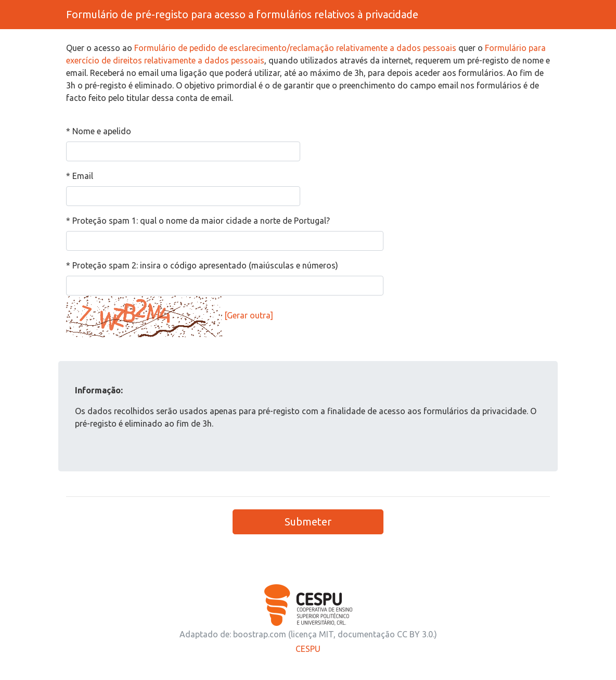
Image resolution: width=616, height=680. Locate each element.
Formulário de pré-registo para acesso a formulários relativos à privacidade (242, 14)
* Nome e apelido (99, 131)
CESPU (308, 649)
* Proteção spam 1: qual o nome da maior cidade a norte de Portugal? (198, 221)
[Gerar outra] (249, 315)
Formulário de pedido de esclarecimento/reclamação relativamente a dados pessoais (295, 48)
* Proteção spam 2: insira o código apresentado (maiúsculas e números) (202, 265)
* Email (80, 176)
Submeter (308, 522)
